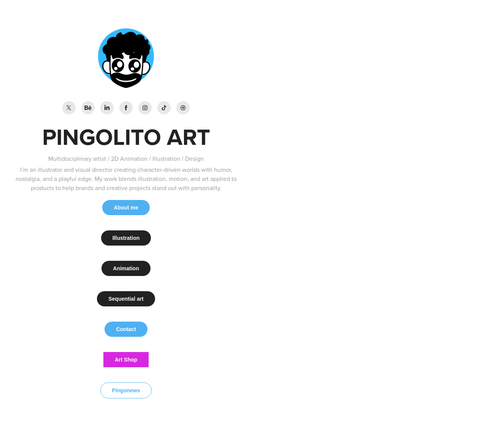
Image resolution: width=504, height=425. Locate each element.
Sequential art (126, 299)
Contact (126, 329)
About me (126, 208)
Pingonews (126, 390)
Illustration (126, 238)
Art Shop (126, 360)
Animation (126, 268)
